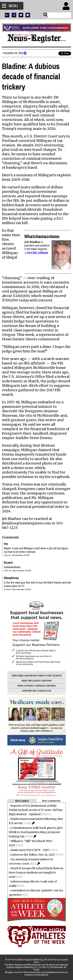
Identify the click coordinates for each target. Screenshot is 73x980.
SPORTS (30, 686)
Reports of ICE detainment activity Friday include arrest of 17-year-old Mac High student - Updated (36, 810)
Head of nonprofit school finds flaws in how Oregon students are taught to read (36, 873)
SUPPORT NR (29, 691)
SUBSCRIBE (17, 676)
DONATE (57, 676)
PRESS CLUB (45, 676)
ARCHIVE (51, 686)
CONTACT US (44, 691)
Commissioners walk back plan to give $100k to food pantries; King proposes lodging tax (36, 832)
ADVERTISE (31, 676)
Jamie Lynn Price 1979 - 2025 (30, 850)
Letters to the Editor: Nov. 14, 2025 (33, 855)
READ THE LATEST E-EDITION (37, 681)
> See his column (36, 252)
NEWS (21, 686)
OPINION (40, 686)
